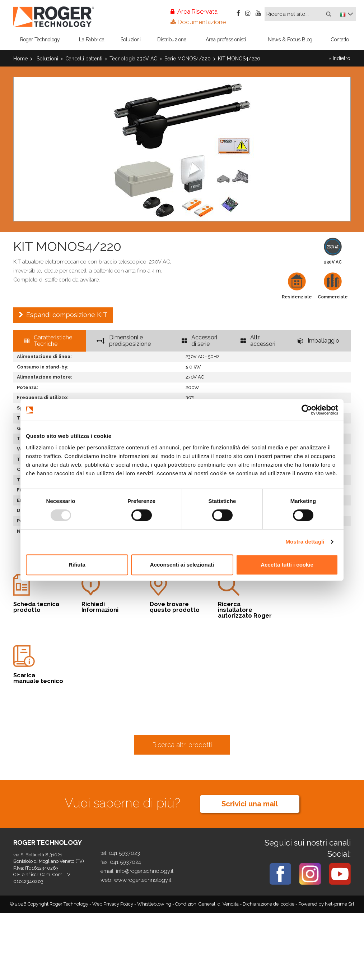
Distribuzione (172, 40)
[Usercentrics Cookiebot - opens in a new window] (307, 410)
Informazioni (108, 594)
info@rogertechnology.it (145, 871)
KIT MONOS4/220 (239, 59)
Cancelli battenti (84, 59)
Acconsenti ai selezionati (182, 565)
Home (20, 59)
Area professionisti (226, 40)
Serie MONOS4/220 (188, 59)
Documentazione (198, 22)
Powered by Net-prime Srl (326, 904)
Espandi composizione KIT (67, 315)
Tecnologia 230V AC (133, 59)
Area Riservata (194, 12)
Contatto (340, 40)
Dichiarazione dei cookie (269, 904)
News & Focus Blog (290, 40)
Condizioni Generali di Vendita (207, 904)
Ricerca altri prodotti (182, 745)
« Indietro (339, 58)
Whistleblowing (155, 904)
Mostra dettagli (305, 542)
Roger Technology (40, 40)
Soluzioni (131, 40)
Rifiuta (77, 565)
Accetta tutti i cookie (287, 565)
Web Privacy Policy (113, 904)
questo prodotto (177, 594)
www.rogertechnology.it (143, 880)
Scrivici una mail (250, 804)
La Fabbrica (92, 40)
